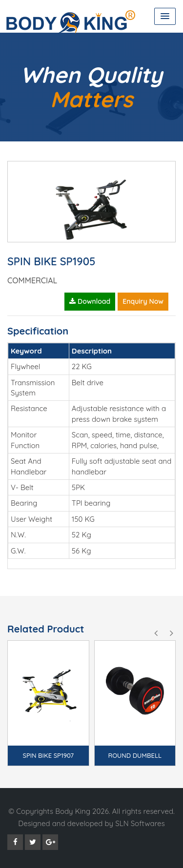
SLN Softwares (140, 823)
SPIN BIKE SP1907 (48, 755)
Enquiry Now (143, 301)
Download (90, 301)
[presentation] (156, 634)
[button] (165, 16)
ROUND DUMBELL (135, 755)
